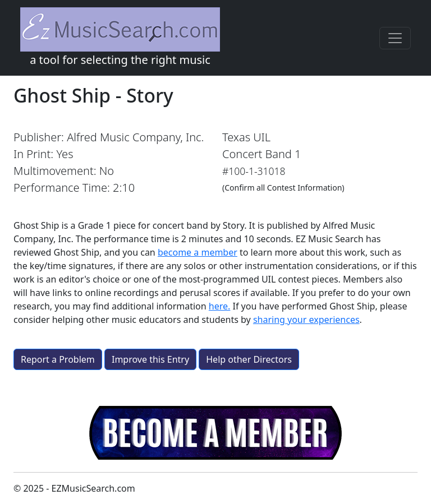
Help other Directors (249, 359)
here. (220, 306)
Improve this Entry (150, 359)
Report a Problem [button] (58, 359)
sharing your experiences (306, 320)
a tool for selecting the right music (120, 37)
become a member (198, 252)
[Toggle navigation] (395, 38)
